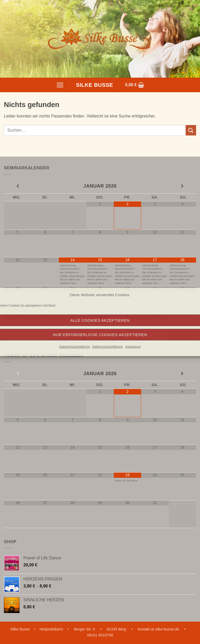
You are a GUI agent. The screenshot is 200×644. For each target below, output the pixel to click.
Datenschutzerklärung (75, 347)
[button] (60, 85)
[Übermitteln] (191, 130)
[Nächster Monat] (182, 186)
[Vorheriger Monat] (18, 186)
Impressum (133, 347)
